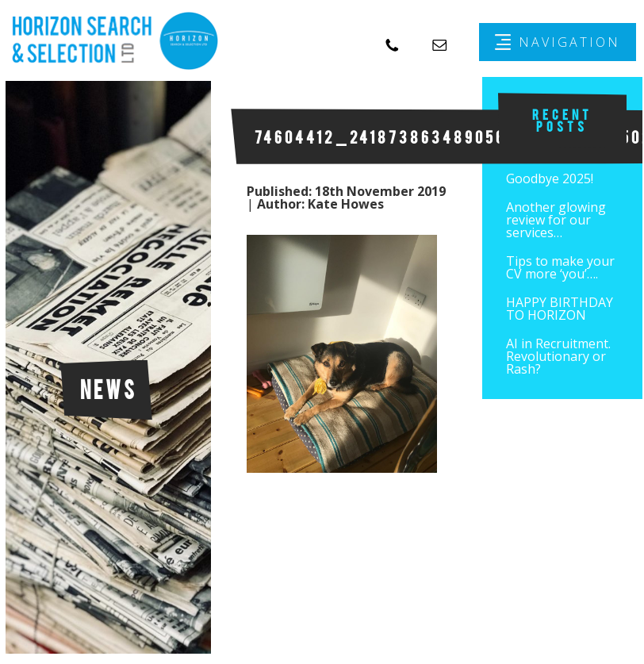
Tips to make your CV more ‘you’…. (560, 267)
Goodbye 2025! (550, 178)
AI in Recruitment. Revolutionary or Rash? (558, 356)
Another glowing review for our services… (556, 220)
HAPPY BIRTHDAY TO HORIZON (560, 309)
